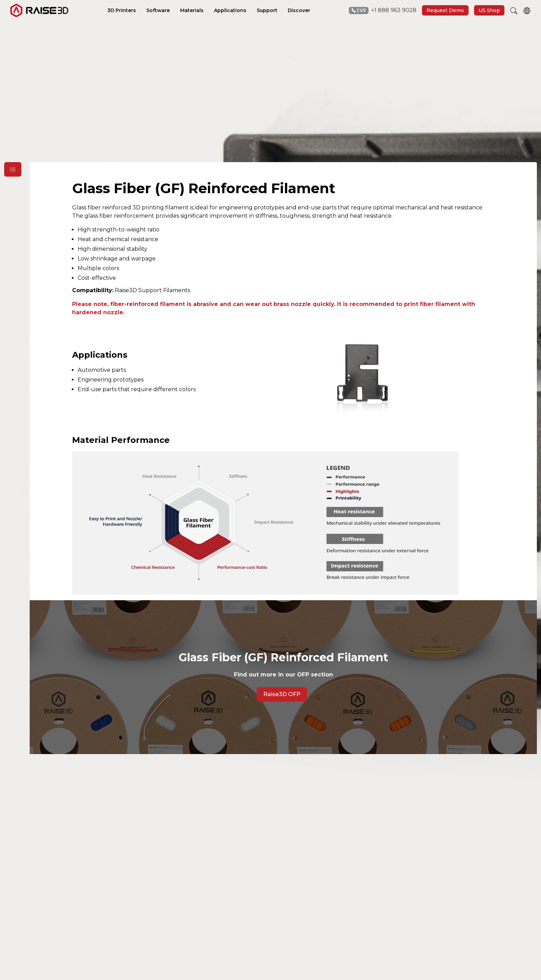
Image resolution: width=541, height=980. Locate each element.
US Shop (489, 10)
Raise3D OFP (282, 694)
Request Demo (445, 10)
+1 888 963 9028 (383, 11)
